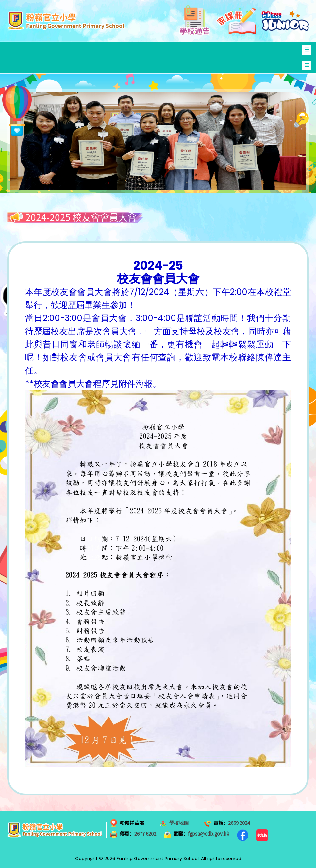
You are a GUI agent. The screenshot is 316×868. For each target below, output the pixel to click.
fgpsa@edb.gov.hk (208, 834)
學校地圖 (179, 823)
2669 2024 (239, 823)
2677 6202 (145, 834)
